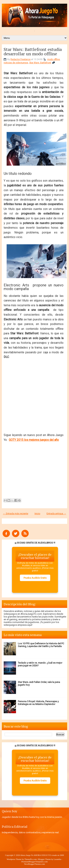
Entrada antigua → (56, 514)
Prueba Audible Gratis (35, 578)
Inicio (37, 514)
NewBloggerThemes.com (34, 864)
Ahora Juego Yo (27, 855)
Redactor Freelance (21, 59)
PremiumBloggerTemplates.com (34, 862)
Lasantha (57, 859)
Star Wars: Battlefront (40, 63)
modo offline (54, 59)
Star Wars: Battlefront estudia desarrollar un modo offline (33, 51)
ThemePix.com (31, 859)
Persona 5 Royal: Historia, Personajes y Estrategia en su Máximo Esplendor (38, 703)
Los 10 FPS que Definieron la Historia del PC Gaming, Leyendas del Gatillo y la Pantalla (41, 645)
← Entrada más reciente (16, 514)
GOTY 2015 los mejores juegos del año (34, 440)
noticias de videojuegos (16, 63)
